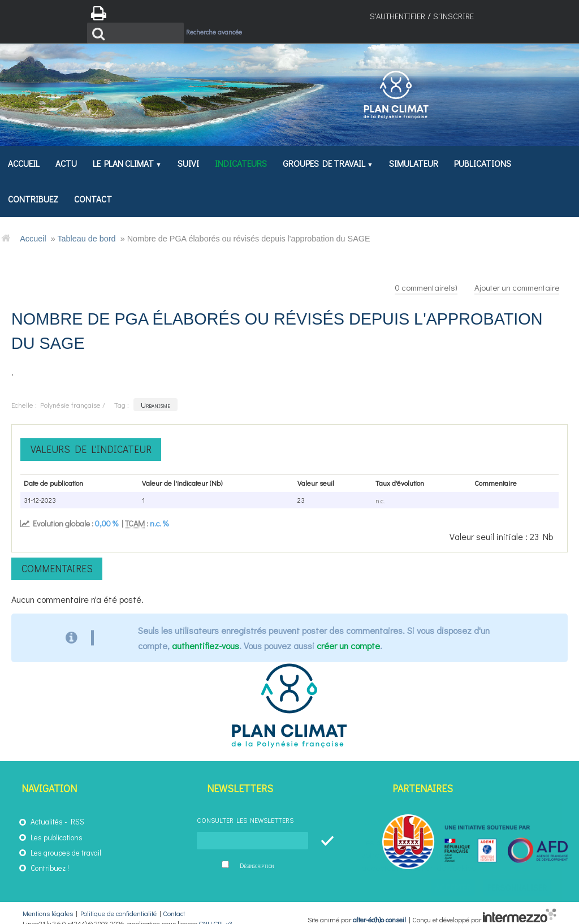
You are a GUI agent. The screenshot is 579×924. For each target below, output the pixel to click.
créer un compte (348, 635)
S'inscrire (453, 16)
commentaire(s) (413, 276)
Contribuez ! (50, 858)
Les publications (57, 827)
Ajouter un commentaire (512, 276)
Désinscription (257, 855)
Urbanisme (155, 394)
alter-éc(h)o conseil (379, 909)
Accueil (33, 227)
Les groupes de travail (66, 842)
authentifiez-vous (206, 635)
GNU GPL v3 (216, 913)
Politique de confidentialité (118, 903)
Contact (174, 903)
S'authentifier (397, 16)
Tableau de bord (86, 227)
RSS (77, 811)
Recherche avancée (236, 15)
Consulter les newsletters (245, 810)
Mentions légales (48, 903)
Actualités (47, 811)
